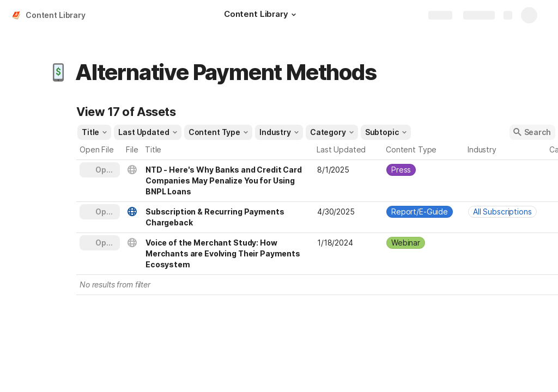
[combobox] (424, 170)
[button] (294, 15)
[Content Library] (262, 15)
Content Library (56, 15)
